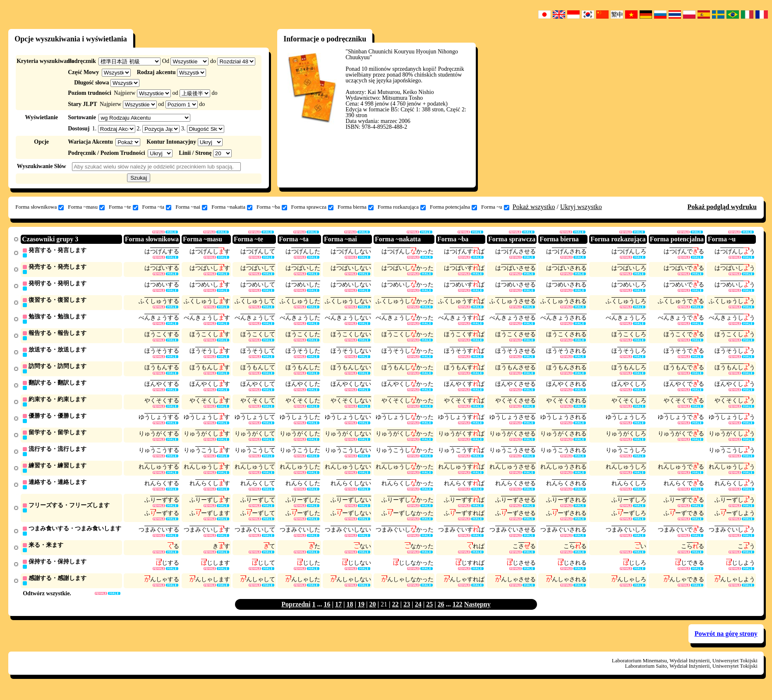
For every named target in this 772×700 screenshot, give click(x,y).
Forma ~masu (86, 207)
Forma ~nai (191, 207)
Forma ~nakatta (232, 207)
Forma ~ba (272, 207)
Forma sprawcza (313, 207)
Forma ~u (495, 207)
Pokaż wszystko (534, 207)
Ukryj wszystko (581, 207)
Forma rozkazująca (402, 207)
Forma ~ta (157, 207)
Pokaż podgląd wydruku (722, 207)
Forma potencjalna (453, 207)
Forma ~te (123, 207)
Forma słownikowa (40, 207)
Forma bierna (356, 207)
